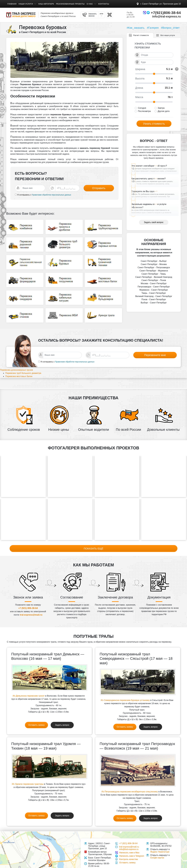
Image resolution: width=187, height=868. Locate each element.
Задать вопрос (62, 711)
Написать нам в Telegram (132, 842)
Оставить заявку (36, 711)
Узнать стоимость (154, 124)
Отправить (99, 188)
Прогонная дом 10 (161, 4)
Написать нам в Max (129, 838)
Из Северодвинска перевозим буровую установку (125, 686)
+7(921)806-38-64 (166, 13)
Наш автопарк (46, 4)
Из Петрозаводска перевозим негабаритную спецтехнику (130, 777)
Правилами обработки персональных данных (51, 195)
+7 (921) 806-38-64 (28, 594)
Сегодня (142, 108)
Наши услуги (26, 4)
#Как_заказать (136, 28)
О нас (90, 4)
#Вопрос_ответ (170, 28)
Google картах (157, 844)
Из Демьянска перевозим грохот (29, 682)
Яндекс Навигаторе (160, 838)
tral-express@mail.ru (31, 601)
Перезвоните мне (155, 348)
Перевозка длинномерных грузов (20, 363)
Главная (12, 4)
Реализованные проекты (70, 4)
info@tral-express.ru (167, 16)
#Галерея (153, 28)
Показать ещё (94, 534)
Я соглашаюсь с (24, 195)
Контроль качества (128, 845)
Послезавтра (144, 111)
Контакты (104, 4)
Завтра (161, 108)
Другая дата (164, 111)
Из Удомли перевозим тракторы (28, 770)
